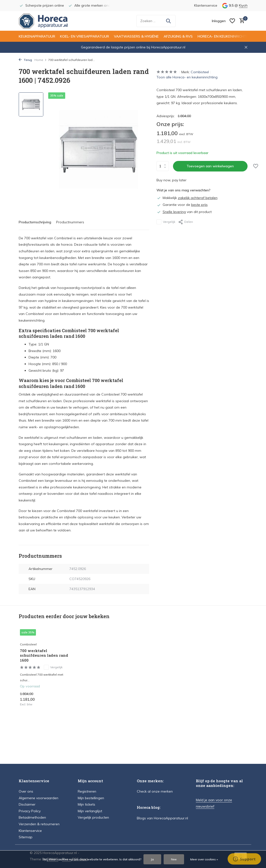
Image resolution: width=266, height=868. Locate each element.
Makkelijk (187, 198)
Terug (25, 60)
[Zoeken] (156, 21)
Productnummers (70, 222)
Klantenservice (206, 5)
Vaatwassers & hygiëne (136, 36)
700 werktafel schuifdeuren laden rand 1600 (44, 655)
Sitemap (26, 837)
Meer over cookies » (204, 859)
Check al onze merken (155, 791)
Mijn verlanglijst (90, 811)
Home (41, 60)
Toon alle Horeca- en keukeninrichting (187, 77)
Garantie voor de (182, 205)
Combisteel (200, 72)
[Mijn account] (219, 21)
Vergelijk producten (93, 817)
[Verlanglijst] (232, 21)
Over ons (26, 791)
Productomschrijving (35, 222)
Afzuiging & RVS (178, 36)
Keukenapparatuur (37, 36)
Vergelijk (166, 222)
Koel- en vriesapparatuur (85, 36)
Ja (152, 859)
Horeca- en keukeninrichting (225, 36)
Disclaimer (27, 804)
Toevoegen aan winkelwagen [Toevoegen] (210, 166)
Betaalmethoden (32, 817)
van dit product (184, 212)
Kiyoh (243, 5)
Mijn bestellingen (91, 798)
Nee (174, 859)
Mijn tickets (86, 804)
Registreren (87, 791)
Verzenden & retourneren (39, 824)
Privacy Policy (30, 811)
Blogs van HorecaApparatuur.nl (162, 818)
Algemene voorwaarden (39, 798)
